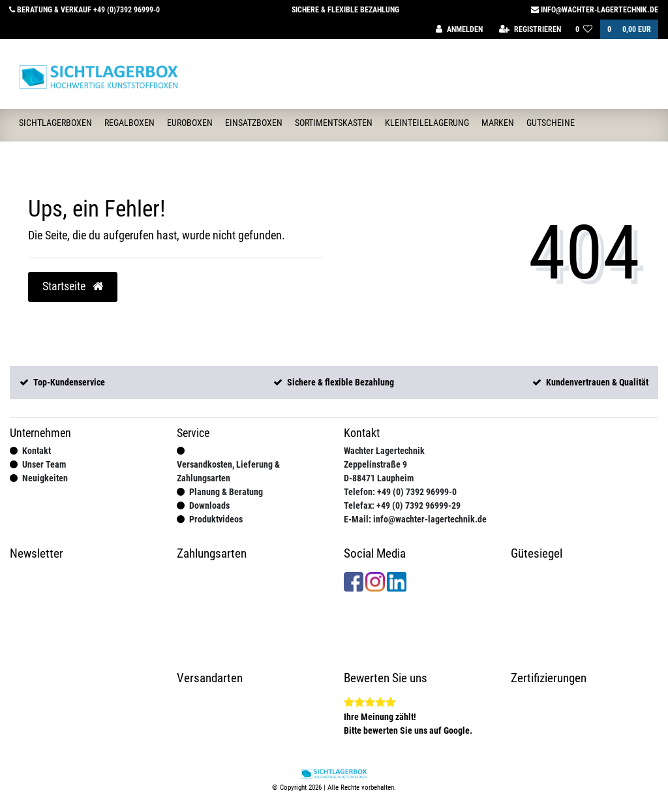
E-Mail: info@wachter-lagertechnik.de (415, 519)
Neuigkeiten (45, 478)
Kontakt (37, 451)
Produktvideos (216, 519)
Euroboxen (190, 123)
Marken (498, 123)
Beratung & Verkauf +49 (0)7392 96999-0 (84, 10)
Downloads (209, 505)
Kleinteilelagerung (427, 123)
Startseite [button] (73, 286)
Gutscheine (551, 123)
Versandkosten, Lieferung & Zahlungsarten (228, 471)
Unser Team (44, 464)
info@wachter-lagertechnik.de (595, 10)
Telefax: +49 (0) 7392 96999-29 (402, 505)
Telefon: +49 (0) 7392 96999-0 (400, 492)
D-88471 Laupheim (379, 478)
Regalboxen (129, 123)
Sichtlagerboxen (55, 123)
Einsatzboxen (254, 123)
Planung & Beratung (226, 492)
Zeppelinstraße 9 (375, 464)
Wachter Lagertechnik (384, 451)
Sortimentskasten (334, 123)
